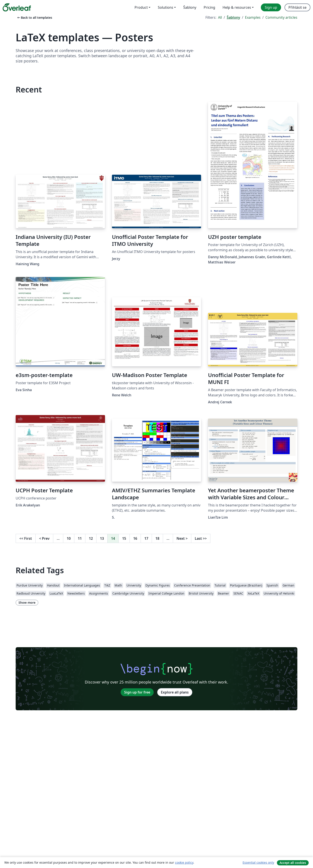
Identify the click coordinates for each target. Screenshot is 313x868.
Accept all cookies (293, 863)
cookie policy (184, 862)
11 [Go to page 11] (80, 538)
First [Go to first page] (26, 538)
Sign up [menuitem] (271, 7)
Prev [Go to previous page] (44, 538)
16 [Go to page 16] (135, 538)
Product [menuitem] (141, 7)
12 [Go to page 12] (91, 538)
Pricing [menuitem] (209, 7)
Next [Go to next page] (182, 538)
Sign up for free (137, 692)
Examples (253, 17)
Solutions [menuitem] (166, 7)
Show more (27, 602)
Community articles (281, 17)
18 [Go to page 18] (157, 538)
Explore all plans (175, 692)
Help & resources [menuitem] (237, 7)
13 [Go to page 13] (102, 538)
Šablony (233, 17)
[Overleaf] (17, 7)
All (220, 17)
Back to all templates (34, 18)
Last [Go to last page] (201, 538)
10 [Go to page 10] (69, 538)
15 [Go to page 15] (124, 538)
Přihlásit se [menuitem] (297, 7)
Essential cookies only (258, 862)
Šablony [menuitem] (190, 7)
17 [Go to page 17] (146, 538)
